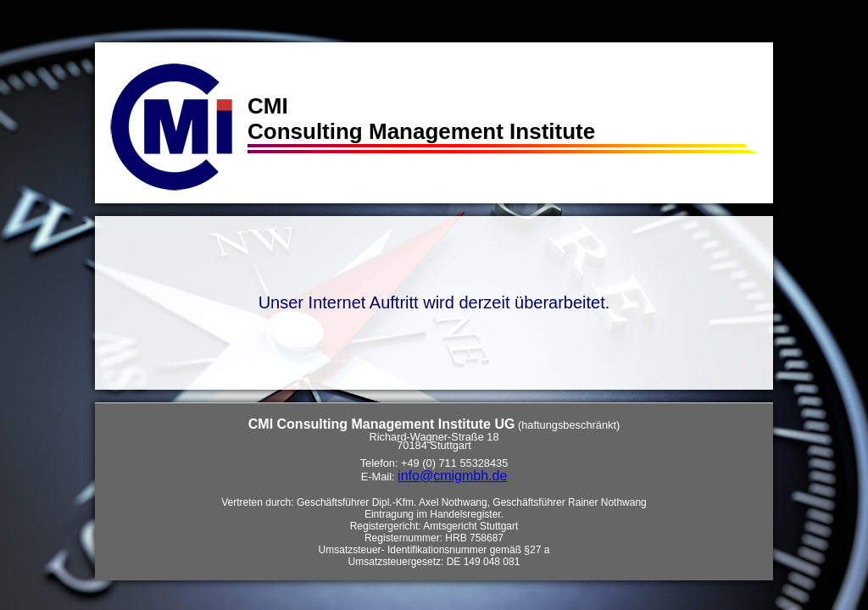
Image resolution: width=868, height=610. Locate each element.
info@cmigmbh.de (452, 476)
